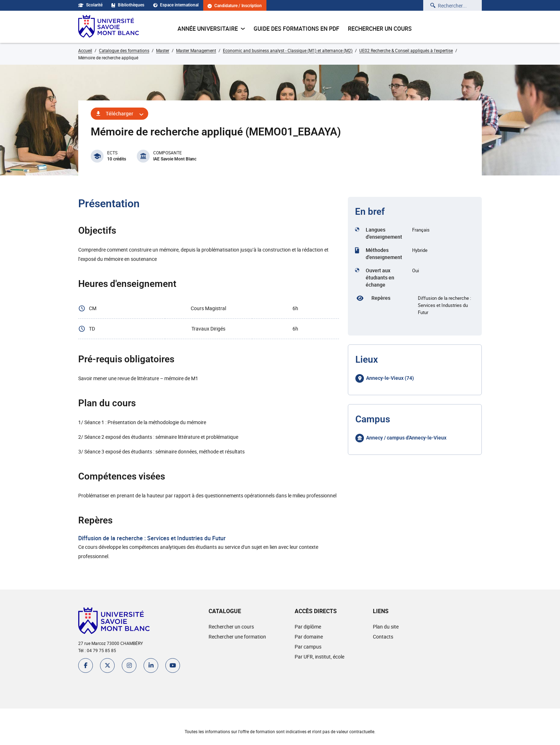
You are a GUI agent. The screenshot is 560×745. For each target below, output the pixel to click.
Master (163, 50)
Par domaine (309, 637)
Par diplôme (308, 627)
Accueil (85, 50)
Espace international (176, 5)
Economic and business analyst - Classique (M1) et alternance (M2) (288, 50)
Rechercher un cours (380, 29)
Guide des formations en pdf (296, 29)
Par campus (308, 647)
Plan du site (386, 627)
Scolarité (90, 5)
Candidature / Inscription (235, 6)
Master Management (196, 50)
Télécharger (119, 113)
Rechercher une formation (237, 637)
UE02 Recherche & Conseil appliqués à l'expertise (406, 50)
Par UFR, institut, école (319, 657)
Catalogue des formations (124, 50)
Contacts (383, 637)
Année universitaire (211, 29)
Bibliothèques (128, 5)
